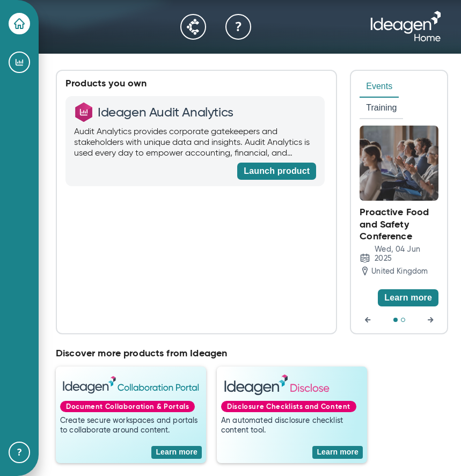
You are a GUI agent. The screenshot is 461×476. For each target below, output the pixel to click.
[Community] (193, 27)
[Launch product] (277, 171)
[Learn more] (408, 298)
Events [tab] (379, 86)
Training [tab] (381, 108)
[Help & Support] (19, 452)
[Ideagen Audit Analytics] (19, 62)
